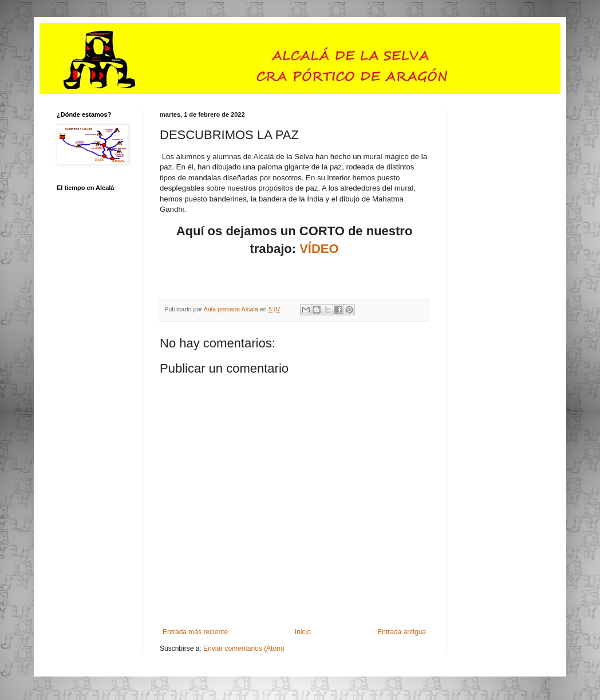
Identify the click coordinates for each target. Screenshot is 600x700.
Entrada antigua (402, 632)
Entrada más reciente (195, 632)
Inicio (303, 632)
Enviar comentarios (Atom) (244, 648)
